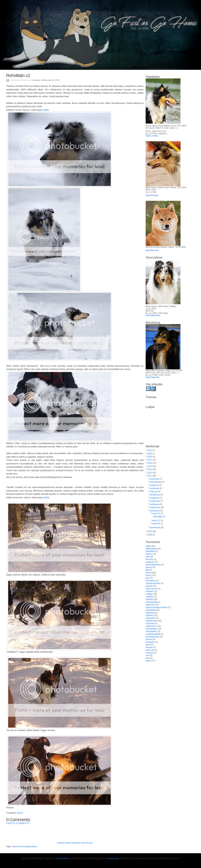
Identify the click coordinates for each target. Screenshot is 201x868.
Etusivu (89, 843)
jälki (147, 570)
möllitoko (150, 597)
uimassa (149, 653)
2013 (150, 469)
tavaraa (149, 639)
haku (148, 557)
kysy (148, 578)
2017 (150, 460)
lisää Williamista (153, 315)
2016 (150, 463)
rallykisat (150, 613)
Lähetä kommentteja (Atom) (24, 847)
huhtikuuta (154, 504)
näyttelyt (149, 599)
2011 (150, 476)
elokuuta (154, 492)
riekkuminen (151, 626)
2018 (150, 457)
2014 (150, 466)
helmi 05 (156, 524)
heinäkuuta (155, 495)
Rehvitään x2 (18, 75)
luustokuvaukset (153, 583)
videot (148, 661)
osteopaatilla (151, 602)
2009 (150, 535)
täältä (46, 110)
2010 (150, 531)
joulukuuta (154, 479)
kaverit (20, 813)
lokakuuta (154, 485)
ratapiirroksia (151, 621)
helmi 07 (156, 521)
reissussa (150, 623)
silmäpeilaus (151, 631)
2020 (150, 454)
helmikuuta (155, 511)
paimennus (151, 605)
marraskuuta (155, 482)
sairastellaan (151, 629)
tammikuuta (155, 528)
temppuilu (150, 642)
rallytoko (149, 615)
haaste (149, 554)
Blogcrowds (114, 858)
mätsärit (149, 591)
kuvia (148, 575)
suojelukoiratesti (153, 634)
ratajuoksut (151, 618)
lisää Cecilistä (152, 136)
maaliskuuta (155, 507)
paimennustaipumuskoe (156, 607)
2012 (150, 473)
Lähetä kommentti (18, 823)
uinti (147, 655)
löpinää (149, 586)
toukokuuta (155, 501)
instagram (150, 562)
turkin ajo (150, 650)
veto (148, 658)
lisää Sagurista (152, 377)
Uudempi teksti (64, 843)
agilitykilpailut (152, 549)
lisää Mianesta (152, 250)
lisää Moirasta (152, 195)
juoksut (149, 567)
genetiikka (150, 551)
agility (148, 546)
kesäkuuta (154, 498)
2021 (150, 450)
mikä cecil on (152, 589)
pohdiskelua (151, 610)
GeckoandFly (62, 858)
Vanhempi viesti (78, 843)
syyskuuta (154, 488)
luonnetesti (151, 581)
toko (148, 645)
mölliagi (149, 594)
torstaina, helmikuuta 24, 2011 (46, 80)
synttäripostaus (152, 637)
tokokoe (149, 647)
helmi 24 (156, 514)
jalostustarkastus (153, 565)
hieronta (149, 559)
